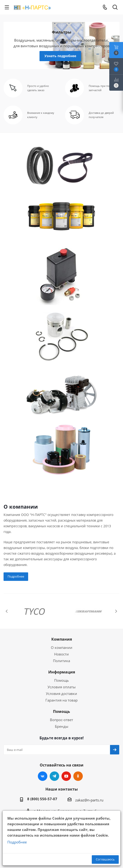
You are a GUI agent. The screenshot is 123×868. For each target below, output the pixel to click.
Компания (62, 639)
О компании (62, 647)
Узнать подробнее (60, 56)
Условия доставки (61, 694)
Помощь (61, 680)
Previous (7, 611)
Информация (62, 672)
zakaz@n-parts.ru (89, 800)
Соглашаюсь (105, 859)
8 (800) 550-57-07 (42, 799)
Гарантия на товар (61, 700)
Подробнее (16, 576)
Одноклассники (78, 776)
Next (116, 611)
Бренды (62, 726)
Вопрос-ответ (61, 720)
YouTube (66, 776)
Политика (61, 661)
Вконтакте (43, 776)
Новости (61, 654)
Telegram (54, 776)
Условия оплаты (62, 687)
